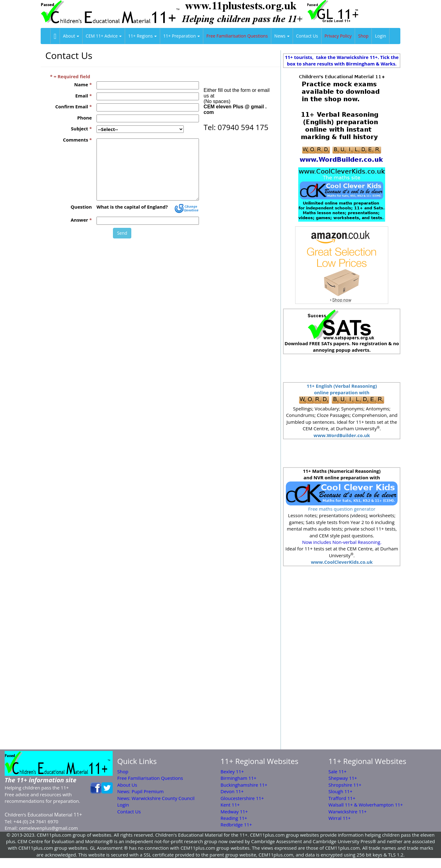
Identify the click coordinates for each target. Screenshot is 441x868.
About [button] (71, 36)
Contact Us (307, 36)
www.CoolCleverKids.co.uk (342, 562)
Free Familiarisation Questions (237, 36)
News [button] (282, 36)
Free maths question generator (342, 509)
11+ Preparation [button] (182, 36)
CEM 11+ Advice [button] (104, 36)
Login (380, 36)
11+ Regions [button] (142, 36)
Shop (363, 36)
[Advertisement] (342, 368)
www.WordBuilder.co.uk (342, 435)
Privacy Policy (338, 36)
